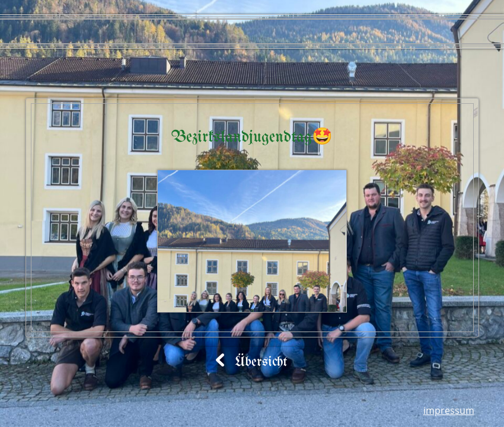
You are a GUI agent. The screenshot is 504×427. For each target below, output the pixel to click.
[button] (252, 241)
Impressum (449, 410)
